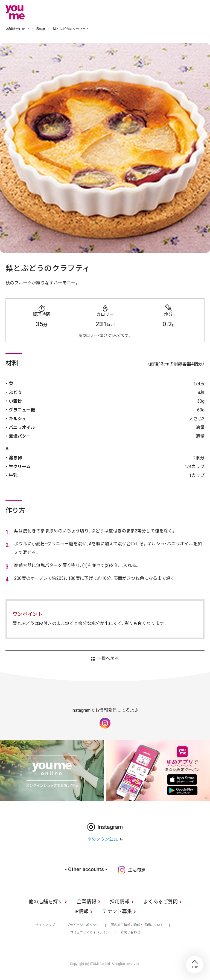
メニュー (200, 12)
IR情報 (81, 911)
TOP (195, 965)
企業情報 (86, 902)
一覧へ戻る (108, 659)
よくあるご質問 (161, 902)
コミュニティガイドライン (90, 932)
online (184, 12)
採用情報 (120, 902)
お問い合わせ (130, 932)
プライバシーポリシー (83, 925)
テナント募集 (117, 911)
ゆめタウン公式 (103, 839)
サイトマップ (45, 925)
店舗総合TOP (15, 29)
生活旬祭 (39, 29)
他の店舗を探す (46, 902)
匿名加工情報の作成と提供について (137, 925)
